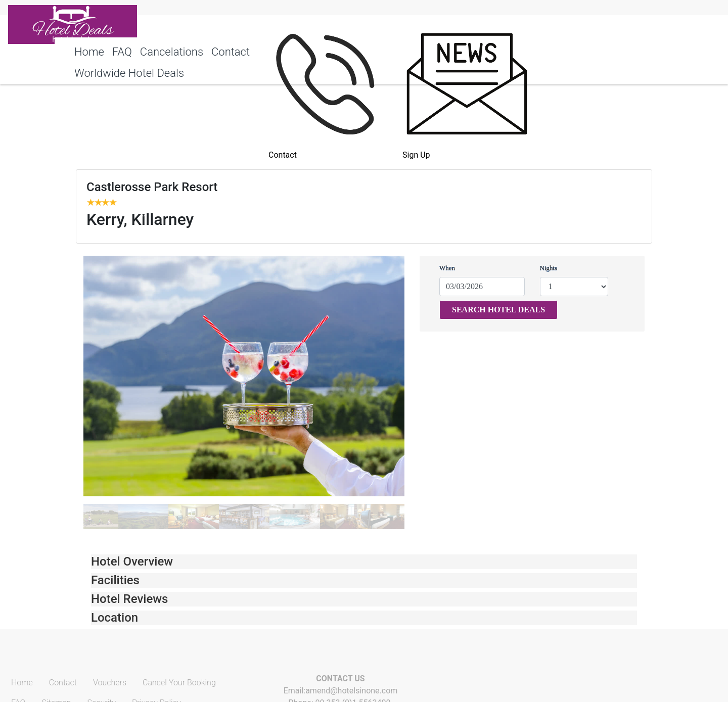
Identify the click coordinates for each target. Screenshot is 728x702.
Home (89, 52)
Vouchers (110, 683)
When (447, 268)
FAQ (122, 52)
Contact (231, 52)
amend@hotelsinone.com (351, 691)
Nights (549, 268)
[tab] (364, 562)
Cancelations (172, 52)
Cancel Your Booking (179, 683)
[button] (364, 562)
